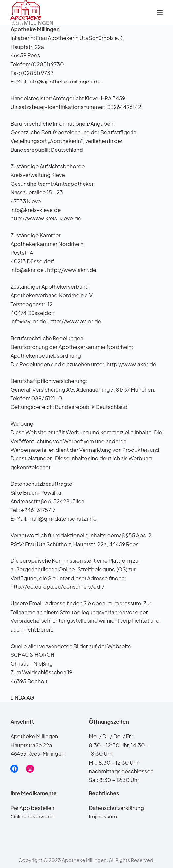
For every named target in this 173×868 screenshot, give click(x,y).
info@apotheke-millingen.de (65, 81)
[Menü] (160, 13)
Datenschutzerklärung (116, 808)
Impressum (103, 816)
